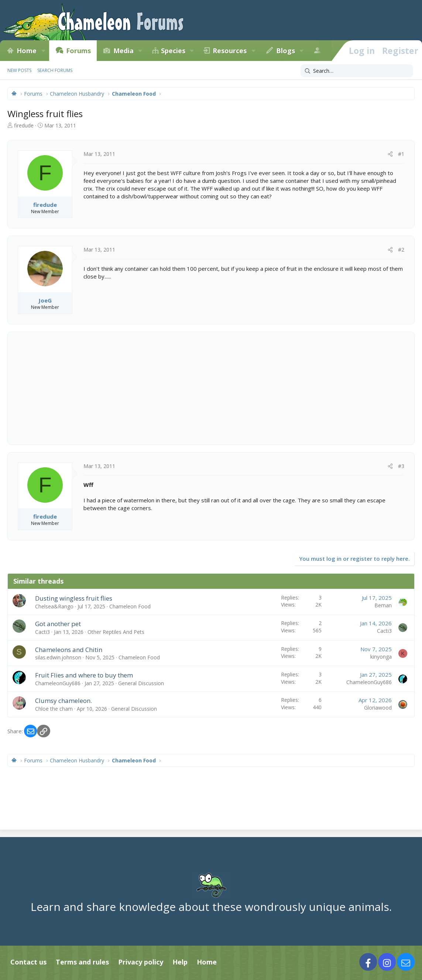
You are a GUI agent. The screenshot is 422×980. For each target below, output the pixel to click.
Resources (230, 51)
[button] (43, 51)
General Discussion (141, 683)
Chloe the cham (54, 709)
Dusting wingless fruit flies (74, 598)
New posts (19, 70)
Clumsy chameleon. (64, 701)
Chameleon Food (130, 606)
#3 (401, 466)
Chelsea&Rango (54, 606)
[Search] (357, 71)
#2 (401, 250)
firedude (24, 125)
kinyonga (381, 657)
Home (27, 51)
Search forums (55, 70)
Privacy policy (141, 962)
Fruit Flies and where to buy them (84, 675)
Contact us (28, 962)
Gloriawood (378, 708)
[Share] (390, 154)
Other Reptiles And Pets (116, 632)
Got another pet (58, 624)
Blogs (286, 51)
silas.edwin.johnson (58, 657)
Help (180, 962)
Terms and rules (82, 962)
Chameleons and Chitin (69, 650)
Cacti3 (42, 632)
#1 (401, 154)
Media (123, 51)
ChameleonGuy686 (58, 683)
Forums (78, 51)
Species (173, 51)
